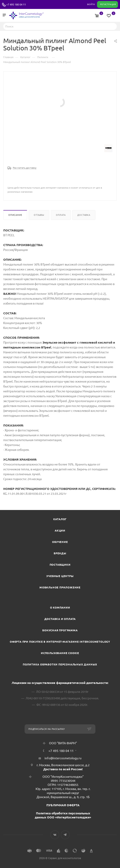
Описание (15, 215)
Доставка (84, 215)
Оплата (61, 215)
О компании (60, 608)
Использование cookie (60, 653)
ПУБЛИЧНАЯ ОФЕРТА (63, 805)
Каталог (60, 519)
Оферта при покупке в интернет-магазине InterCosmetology (60, 642)
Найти (112, 26)
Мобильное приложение (60, 587)
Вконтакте (55, 835)
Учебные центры (60, 576)
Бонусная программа (60, 630)
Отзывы (39, 215)
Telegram (65, 835)
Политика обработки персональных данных (60, 664)
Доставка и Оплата (60, 619)
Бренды (60, 553)
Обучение (60, 542)
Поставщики (60, 565)
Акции (60, 531)
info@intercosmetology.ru (63, 758)
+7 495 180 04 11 (16, 4)
